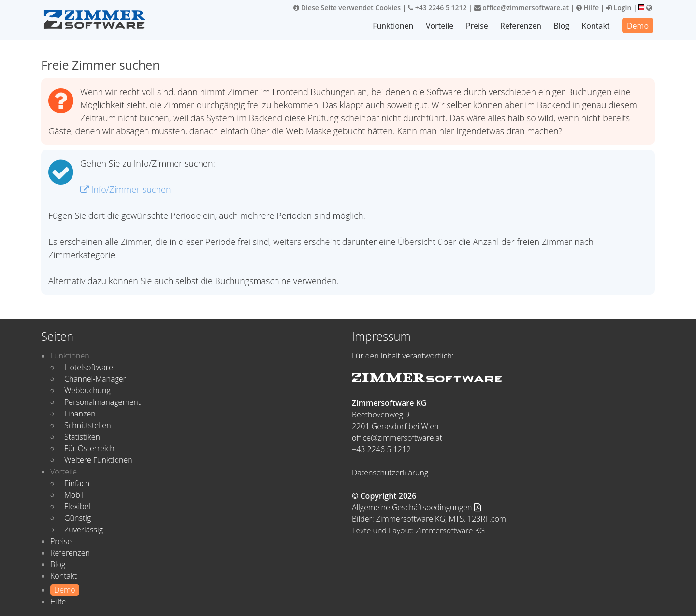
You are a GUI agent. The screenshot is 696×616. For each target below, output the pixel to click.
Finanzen (80, 414)
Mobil (74, 495)
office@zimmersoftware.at (522, 7)
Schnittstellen (88, 425)
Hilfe (587, 7)
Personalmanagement (102, 402)
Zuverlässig (84, 530)
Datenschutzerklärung (390, 473)
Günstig (78, 518)
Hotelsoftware (89, 367)
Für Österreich (89, 448)
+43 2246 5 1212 (437, 7)
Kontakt (596, 26)
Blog (561, 26)
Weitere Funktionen (98, 460)
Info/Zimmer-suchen (126, 189)
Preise (477, 26)
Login (619, 7)
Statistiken (82, 437)
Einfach (77, 483)
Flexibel (77, 506)
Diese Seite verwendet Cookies (347, 7)
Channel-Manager (95, 379)
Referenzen (521, 26)
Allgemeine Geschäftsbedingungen (416, 507)
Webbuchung (87, 390)
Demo (638, 26)
